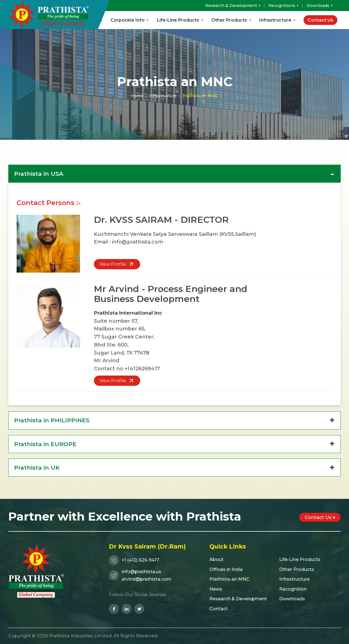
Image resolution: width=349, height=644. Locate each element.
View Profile (117, 264)
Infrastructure (277, 20)
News (216, 589)
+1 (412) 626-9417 (134, 560)
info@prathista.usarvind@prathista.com (140, 575)
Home (137, 96)
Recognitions (283, 6)
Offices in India (226, 569)
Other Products (231, 20)
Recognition (293, 589)
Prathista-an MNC (229, 579)
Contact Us (320, 20)
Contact (219, 609)
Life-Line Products (180, 20)
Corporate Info (129, 20)
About (216, 559)
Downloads (320, 6)
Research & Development (233, 6)
